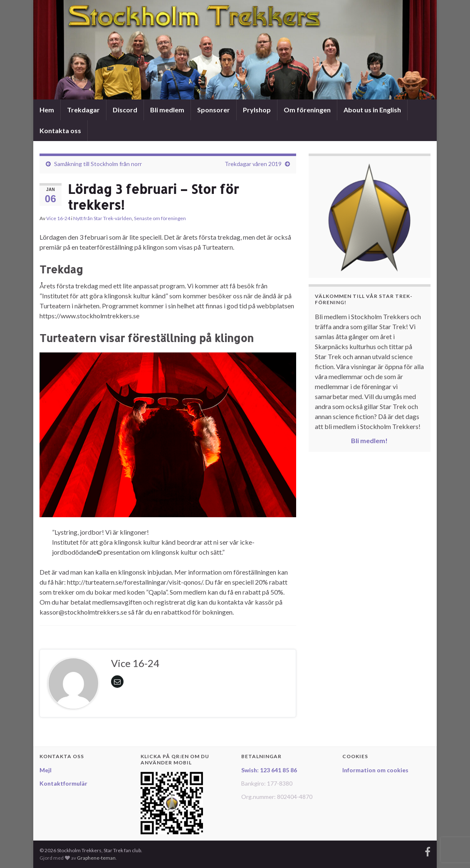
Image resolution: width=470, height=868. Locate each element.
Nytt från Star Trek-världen (103, 218)
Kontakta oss (60, 130)
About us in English (372, 110)
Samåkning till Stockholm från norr (98, 164)
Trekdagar (83, 110)
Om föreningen (307, 110)
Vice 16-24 (58, 218)
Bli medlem (167, 110)
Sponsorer (214, 110)
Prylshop (257, 110)
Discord (125, 110)
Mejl (46, 770)
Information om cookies (375, 770)
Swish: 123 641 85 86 (269, 770)
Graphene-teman (96, 858)
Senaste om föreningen (160, 218)
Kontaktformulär (63, 783)
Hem (47, 110)
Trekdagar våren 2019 (253, 164)
